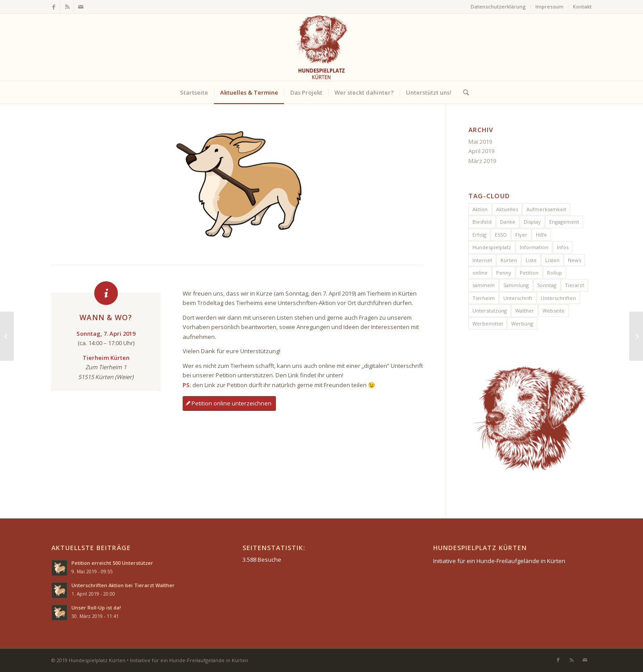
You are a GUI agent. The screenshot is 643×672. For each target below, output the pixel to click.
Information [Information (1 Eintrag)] (534, 247)
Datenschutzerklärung (498, 6)
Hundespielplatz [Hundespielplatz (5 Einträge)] (492, 247)
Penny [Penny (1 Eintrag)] (504, 273)
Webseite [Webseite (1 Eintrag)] (554, 311)
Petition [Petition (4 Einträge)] (529, 273)
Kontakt (582, 6)
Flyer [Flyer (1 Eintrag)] (521, 235)
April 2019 (481, 151)
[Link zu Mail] (81, 7)
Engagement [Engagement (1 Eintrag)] (564, 222)
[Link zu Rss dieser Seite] (67, 7)
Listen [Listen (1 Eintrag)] (552, 260)
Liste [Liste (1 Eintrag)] (531, 260)
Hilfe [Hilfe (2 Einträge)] (541, 235)
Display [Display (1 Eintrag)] (532, 222)
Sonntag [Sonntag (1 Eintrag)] (547, 285)
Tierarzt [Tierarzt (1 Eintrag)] (574, 285)
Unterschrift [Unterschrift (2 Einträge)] (518, 298)
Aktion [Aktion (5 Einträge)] (480, 209)
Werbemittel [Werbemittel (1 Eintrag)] (488, 323)
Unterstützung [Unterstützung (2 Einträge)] (490, 311)
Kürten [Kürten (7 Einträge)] (509, 260)
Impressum (549, 6)
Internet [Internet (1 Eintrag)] (482, 260)
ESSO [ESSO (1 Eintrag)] (501, 235)
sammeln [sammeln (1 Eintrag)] (484, 285)
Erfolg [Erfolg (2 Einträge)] (479, 235)
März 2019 (482, 161)
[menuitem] (499, 7)
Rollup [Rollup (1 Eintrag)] (555, 273)
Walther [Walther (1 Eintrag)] (525, 311)
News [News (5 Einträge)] (574, 260)
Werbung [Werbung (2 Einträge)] (522, 323)
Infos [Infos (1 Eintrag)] (563, 247)
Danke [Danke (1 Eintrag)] (508, 222)
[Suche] (463, 92)
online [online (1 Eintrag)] (480, 273)
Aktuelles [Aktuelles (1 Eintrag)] (507, 209)
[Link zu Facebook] (54, 7)
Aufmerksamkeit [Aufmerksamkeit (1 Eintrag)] (546, 209)
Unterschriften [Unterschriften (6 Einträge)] (558, 298)
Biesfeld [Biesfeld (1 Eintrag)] (482, 222)
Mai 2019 (480, 142)
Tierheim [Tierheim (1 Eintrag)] (484, 298)
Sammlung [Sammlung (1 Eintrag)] (516, 285)
